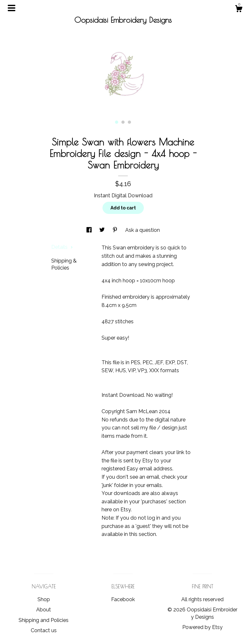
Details (62, 247)
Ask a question (143, 230)
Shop (44, 599)
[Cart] (239, 10)
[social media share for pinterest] (116, 230)
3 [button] (129, 122)
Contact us (44, 630)
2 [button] (123, 122)
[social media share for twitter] (103, 230)
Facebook (123, 599)
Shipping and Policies (44, 620)
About (44, 610)
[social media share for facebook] (90, 230)
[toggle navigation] (12, 8)
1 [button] (117, 122)
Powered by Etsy (202, 627)
